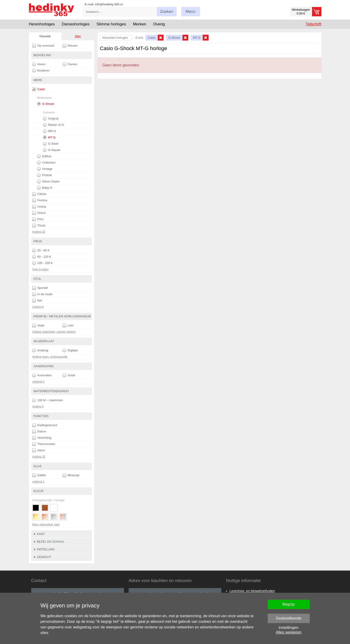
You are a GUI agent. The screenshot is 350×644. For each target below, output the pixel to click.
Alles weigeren (289, 632)
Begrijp (289, 604)
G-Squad (52, 150)
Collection (46, 163)
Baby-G (45, 188)
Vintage (45, 169)
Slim (78, 36)
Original (51, 119)
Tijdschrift (313, 24)
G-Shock (46, 104)
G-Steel (51, 144)
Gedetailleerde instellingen (289, 620)
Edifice (44, 156)
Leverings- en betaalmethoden (252, 591)
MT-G (49, 137)
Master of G (53, 125)
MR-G (50, 131)
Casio (39, 89)
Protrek (45, 175)
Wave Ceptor (48, 182)
